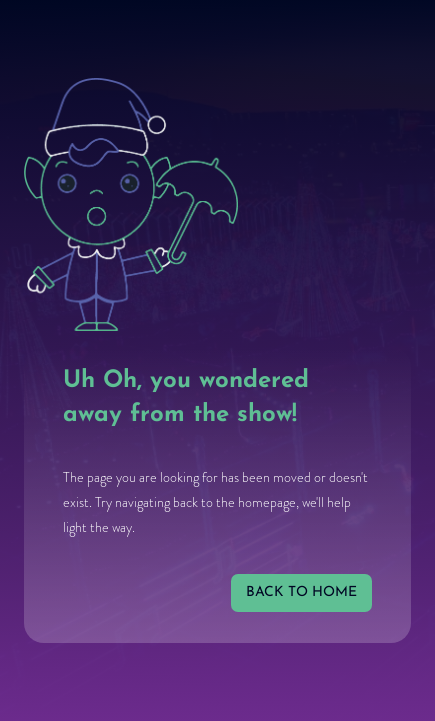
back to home (301, 592)
